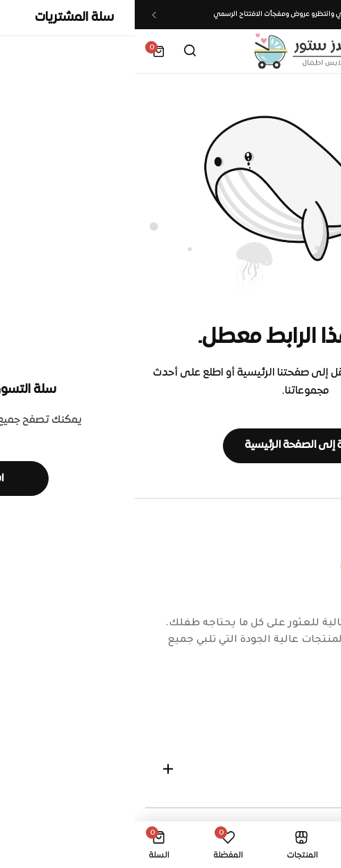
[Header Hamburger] (316, 51)
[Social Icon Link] (317, 707)
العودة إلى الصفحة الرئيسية (170, 445)
